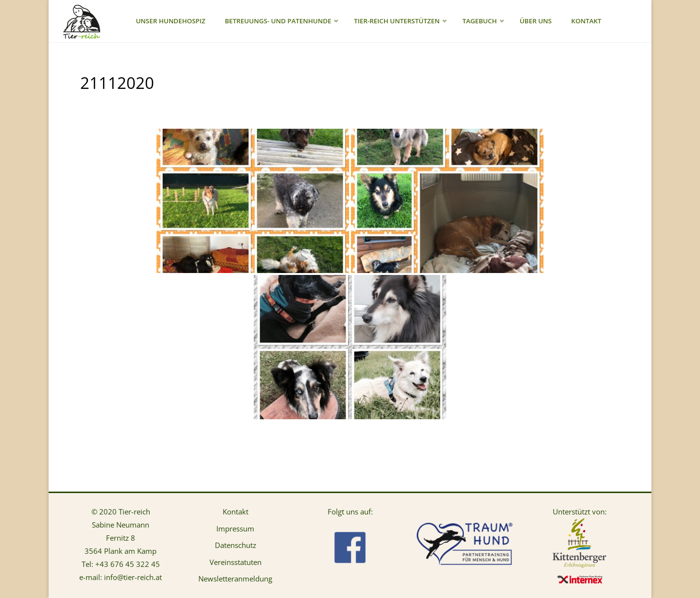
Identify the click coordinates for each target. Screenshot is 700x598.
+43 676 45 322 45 (128, 564)
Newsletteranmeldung (235, 579)
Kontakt (236, 512)
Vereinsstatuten (236, 562)
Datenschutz (236, 545)
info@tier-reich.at (133, 577)
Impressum (235, 529)
